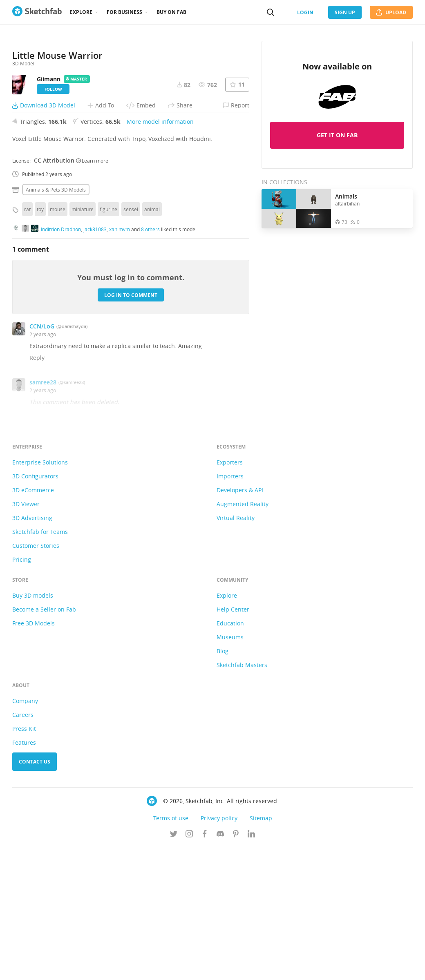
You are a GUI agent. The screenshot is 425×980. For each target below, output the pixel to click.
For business (124, 12)
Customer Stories (36, 678)
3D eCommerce (33, 623)
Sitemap (261, 951)
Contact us (35, 894)
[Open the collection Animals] (296, 209)
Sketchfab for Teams (40, 664)
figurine (108, 342)
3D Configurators (35, 609)
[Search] (271, 12)
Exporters (230, 595)
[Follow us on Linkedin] (251, 967)
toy (40, 342)
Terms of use (171, 951)
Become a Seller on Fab (44, 742)
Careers (23, 847)
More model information (160, 254)
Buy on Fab (171, 12)
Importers (230, 609)
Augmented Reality (243, 637)
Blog (223, 784)
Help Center (233, 742)
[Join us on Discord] (220, 967)
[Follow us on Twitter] (174, 967)
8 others (150, 362)
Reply (37, 490)
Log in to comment (131, 427)
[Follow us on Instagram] (189, 967)
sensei (131, 342)
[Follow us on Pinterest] (236, 967)
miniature (83, 342)
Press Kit (24, 861)
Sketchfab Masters (242, 798)
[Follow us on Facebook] (205, 967)
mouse (58, 342)
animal (152, 342)
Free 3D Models (34, 756)
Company (25, 834)
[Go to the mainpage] (37, 12)
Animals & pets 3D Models (56, 322)
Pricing (22, 692)
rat (27, 342)
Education (230, 756)
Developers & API (240, 623)
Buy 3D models (33, 728)
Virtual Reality (236, 651)
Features (24, 875)
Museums (230, 770)
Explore (81, 12)
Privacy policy (219, 951)
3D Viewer (26, 637)
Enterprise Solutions (40, 595)
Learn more (92, 293)
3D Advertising (32, 651)
